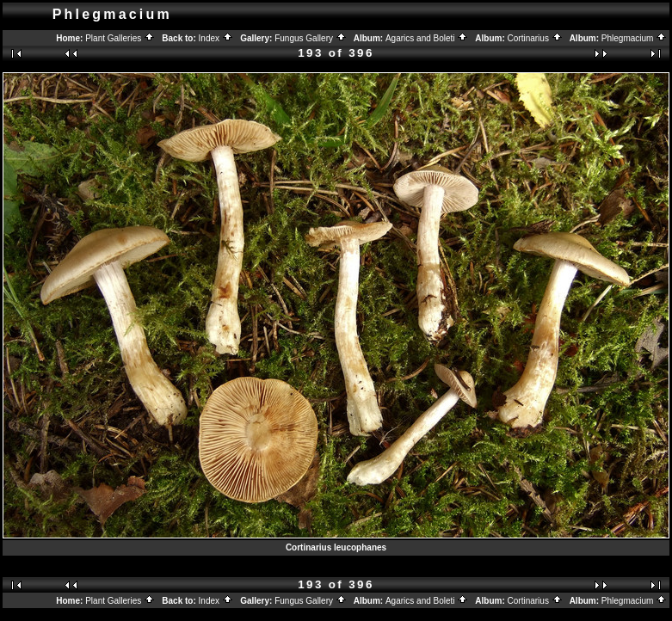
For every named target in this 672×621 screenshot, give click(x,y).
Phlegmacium (634, 38)
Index (216, 38)
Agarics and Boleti (427, 38)
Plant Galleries (120, 38)
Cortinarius (535, 38)
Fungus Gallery (311, 38)
